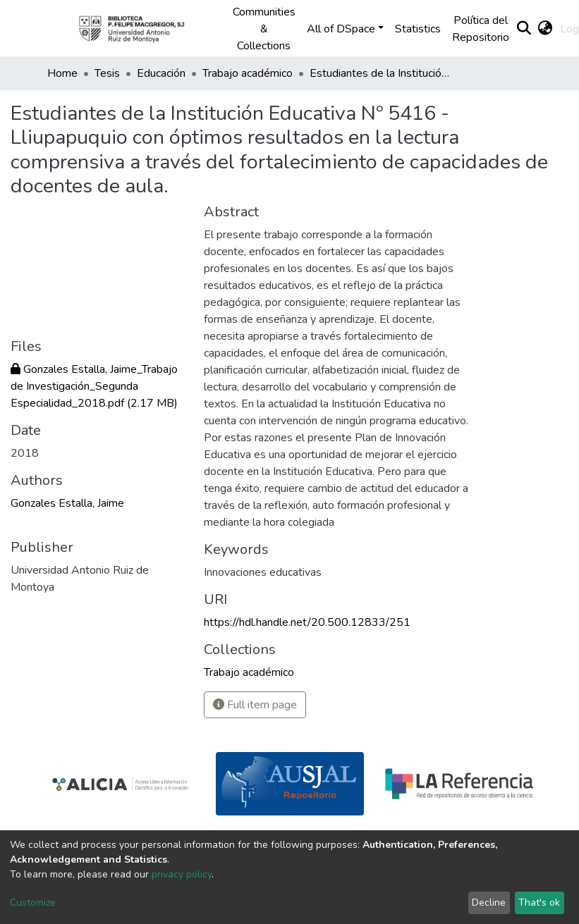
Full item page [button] (255, 705)
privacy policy (182, 874)
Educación (161, 73)
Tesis (107, 73)
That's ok (539, 903)
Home (62, 73)
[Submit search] (524, 29)
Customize (33, 903)
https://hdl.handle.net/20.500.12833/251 (307, 622)
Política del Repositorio (481, 29)
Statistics (418, 29)
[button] (546, 29)
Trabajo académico (248, 73)
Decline (489, 903)
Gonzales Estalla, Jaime (67, 503)
